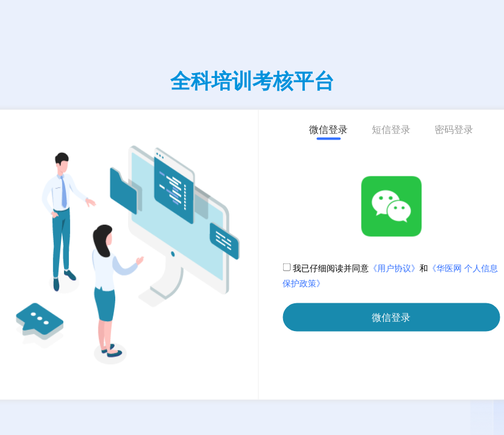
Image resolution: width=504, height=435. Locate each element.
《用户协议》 (394, 269)
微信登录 (391, 317)
